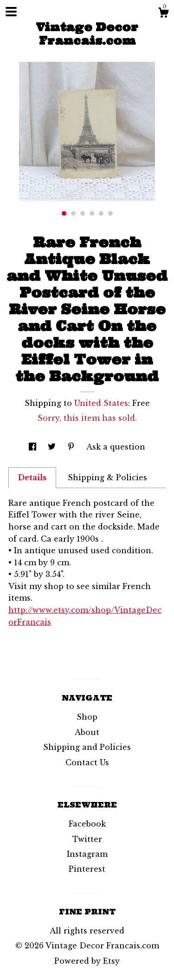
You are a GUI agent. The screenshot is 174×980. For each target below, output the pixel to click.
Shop (87, 717)
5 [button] (101, 213)
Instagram (87, 854)
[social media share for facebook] (34, 447)
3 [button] (83, 213)
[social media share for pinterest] (72, 447)
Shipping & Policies (107, 477)
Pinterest (87, 869)
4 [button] (92, 213)
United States (101, 403)
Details (32, 477)
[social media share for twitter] (53, 447)
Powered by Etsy (87, 961)
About (87, 732)
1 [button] (64, 213)
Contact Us (87, 762)
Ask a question (116, 447)
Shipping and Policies (87, 747)
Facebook (87, 824)
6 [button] (110, 213)
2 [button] (73, 213)
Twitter (87, 839)
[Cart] (163, 14)
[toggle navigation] (11, 12)
